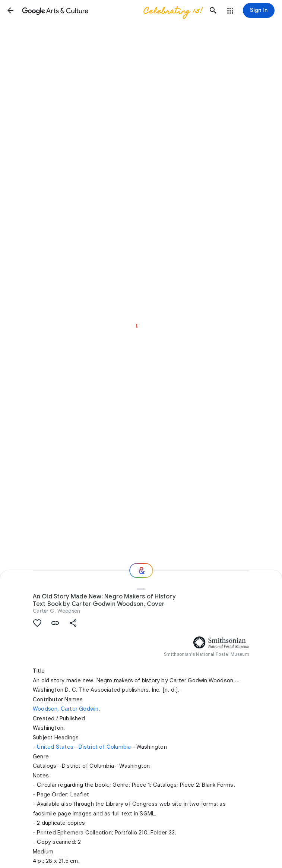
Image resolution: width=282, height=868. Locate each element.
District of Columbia (105, 747)
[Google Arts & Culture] (112, 10)
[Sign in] (259, 10)
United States (55, 747)
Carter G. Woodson (56, 611)
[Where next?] (141, 570)
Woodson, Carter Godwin (66, 709)
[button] (10, 10)
